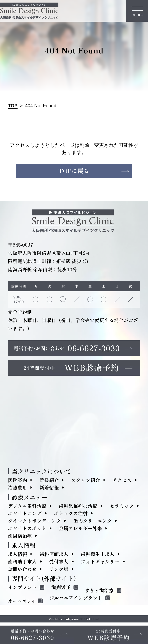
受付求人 (59, 563)
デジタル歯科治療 (27, 508)
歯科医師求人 (54, 556)
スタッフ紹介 (86, 482)
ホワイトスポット (27, 530)
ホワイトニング (25, 515)
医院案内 (18, 482)
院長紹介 (49, 482)
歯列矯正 (61, 589)
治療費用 (18, 489)
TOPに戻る (74, 172)
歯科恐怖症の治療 (78, 508)
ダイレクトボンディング (34, 523)
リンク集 (59, 571)
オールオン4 (21, 603)
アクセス (122, 482)
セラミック (122, 508)
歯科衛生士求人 (98, 556)
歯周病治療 (20, 538)
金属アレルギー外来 (80, 530)
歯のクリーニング (92, 523)
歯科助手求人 (22, 563)
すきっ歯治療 (99, 592)
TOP (13, 106)
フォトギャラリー (100, 563)
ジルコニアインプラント (76, 600)
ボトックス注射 (71, 515)
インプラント (22, 589)
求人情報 (18, 556)
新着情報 (49, 489)
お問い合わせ (22, 571)
